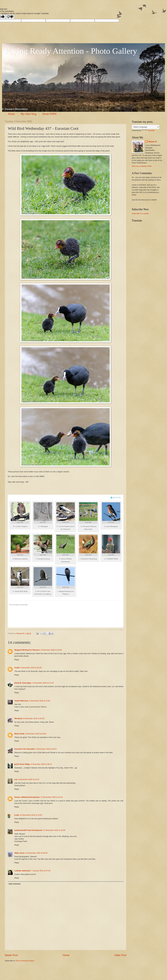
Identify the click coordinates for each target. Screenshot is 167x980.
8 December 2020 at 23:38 (34, 718)
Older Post (120, 955)
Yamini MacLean (21, 701)
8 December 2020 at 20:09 (31, 668)
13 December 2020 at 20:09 (54, 830)
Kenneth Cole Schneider (25, 749)
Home (12, 114)
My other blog (28, 114)
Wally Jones (19, 853)
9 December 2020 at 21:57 (29, 779)
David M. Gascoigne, (23, 683)
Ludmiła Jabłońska (22, 871)
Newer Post (11, 955)
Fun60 (17, 668)
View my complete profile (142, 166)
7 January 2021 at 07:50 (41, 871)
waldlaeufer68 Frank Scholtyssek (28, 830)
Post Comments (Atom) (25, 961)
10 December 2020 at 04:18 (52, 797)
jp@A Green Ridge (22, 764)
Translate (148, 130)
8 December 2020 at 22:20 (43, 683)
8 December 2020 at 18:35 (51, 650)
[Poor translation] (10, 17)
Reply (17, 660)
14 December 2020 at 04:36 (36, 853)
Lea (16, 779)
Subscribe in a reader (140, 213)
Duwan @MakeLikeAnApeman (27, 797)
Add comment (14, 884)
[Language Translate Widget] (146, 127)
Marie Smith (19, 734)
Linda (17, 815)
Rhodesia (18, 718)
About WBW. (49, 114)
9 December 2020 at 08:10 (41, 764)
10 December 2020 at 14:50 (31, 815)
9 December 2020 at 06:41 (46, 749)
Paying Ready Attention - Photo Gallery (71, 51)
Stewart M (153, 142)
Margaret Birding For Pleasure (27, 650)
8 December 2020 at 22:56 (39, 701)
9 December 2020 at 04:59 (36, 734)
